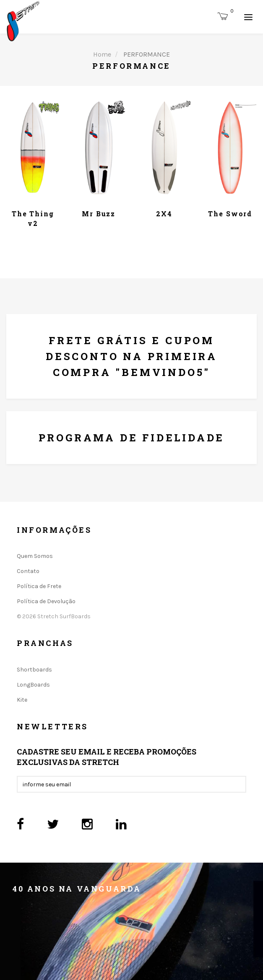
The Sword (230, 214)
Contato (28, 571)
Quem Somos (35, 556)
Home (102, 54)
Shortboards (34, 670)
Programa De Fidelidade (132, 438)
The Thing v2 (33, 218)
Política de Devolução (46, 601)
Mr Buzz (99, 214)
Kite (22, 700)
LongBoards (33, 685)
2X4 (164, 214)
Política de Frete (39, 586)
